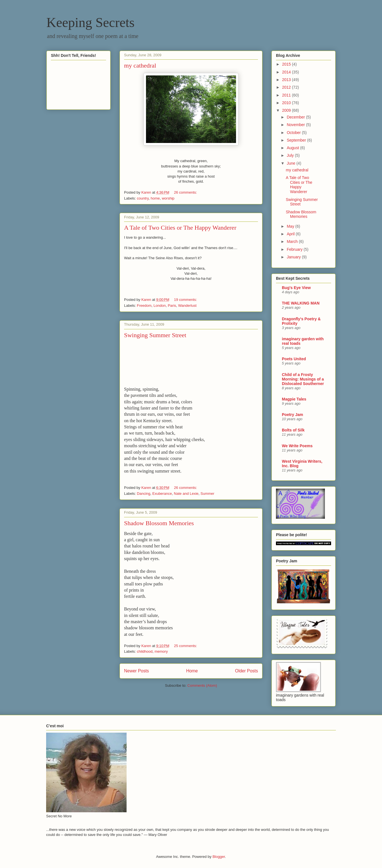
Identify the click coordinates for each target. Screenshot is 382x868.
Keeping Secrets (90, 22)
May (291, 226)
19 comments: (186, 300)
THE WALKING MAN (301, 303)
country (143, 198)
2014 (287, 72)
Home (192, 671)
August (293, 148)
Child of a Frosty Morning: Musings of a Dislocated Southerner (303, 379)
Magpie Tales (294, 399)
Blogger (219, 857)
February (295, 249)
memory (161, 651)
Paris (172, 306)
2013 (287, 80)
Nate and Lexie (186, 494)
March (293, 241)
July (291, 155)
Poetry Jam (292, 415)
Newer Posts (136, 671)
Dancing (144, 494)
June (291, 163)
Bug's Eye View (296, 288)
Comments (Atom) (202, 685)
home (155, 198)
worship (168, 198)
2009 (287, 110)
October (294, 133)
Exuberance (162, 494)
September (297, 140)
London (160, 306)
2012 (287, 87)
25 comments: (186, 646)
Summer (207, 494)
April (291, 234)
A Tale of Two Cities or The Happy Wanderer (180, 228)
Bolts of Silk (293, 430)
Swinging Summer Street (155, 335)
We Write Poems (297, 446)
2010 (287, 103)
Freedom (144, 306)
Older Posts (247, 671)
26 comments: (186, 192)
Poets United (294, 359)
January (294, 257)
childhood (145, 651)
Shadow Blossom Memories (159, 523)
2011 (287, 95)
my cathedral (140, 65)
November (296, 125)
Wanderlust (187, 306)
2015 (287, 64)
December (296, 117)
